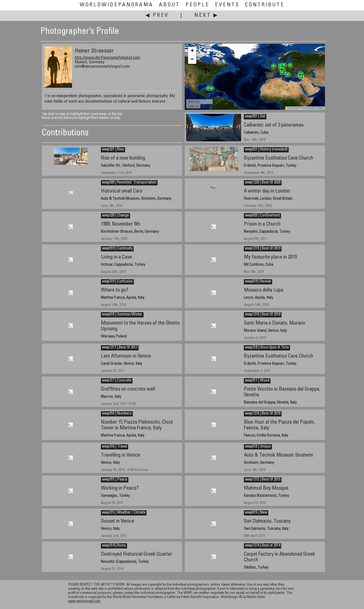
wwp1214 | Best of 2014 (263, 546)
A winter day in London (267, 191)
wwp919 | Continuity (117, 249)
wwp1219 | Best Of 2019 (263, 249)
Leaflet (290, 108)
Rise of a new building (123, 158)
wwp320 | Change (115, 216)
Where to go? (115, 290)
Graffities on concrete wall (128, 389)
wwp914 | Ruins (114, 546)
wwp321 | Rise (113, 150)
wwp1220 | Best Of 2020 (263, 183)
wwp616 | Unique (258, 447)
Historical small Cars (122, 191)
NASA (313, 108)
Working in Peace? (120, 488)
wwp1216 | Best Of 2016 (263, 414)
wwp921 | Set (255, 117)
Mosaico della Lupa (264, 290)
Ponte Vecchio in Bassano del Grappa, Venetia (282, 392)
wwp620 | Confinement (262, 216)
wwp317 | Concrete (117, 381)
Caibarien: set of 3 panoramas (274, 125)
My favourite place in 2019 (270, 257)
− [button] (192, 60)
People (198, 5)
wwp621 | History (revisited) (266, 150)
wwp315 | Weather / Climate (124, 513)
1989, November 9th (121, 224)
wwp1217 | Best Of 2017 (120, 348)
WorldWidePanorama (117, 5)
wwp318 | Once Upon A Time (267, 348)
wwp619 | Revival (258, 282)
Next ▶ (206, 16)
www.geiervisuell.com (84, 601)
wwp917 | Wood (257, 381)
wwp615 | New (256, 513)
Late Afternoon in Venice (126, 356)
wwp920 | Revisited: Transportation (129, 183)
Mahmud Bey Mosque (266, 488)
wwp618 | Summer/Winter (122, 315)
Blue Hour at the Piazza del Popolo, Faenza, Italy (279, 425)
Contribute (265, 5)
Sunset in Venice (118, 521)
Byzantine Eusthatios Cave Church (278, 158)
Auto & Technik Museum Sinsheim (278, 455)
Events (227, 5)
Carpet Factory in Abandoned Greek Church (279, 557)
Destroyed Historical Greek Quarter (136, 554)
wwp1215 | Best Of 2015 (263, 480)
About (169, 5)
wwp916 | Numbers (117, 414)
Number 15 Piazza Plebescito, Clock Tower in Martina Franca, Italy (137, 425)
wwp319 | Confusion (117, 282)
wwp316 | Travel (115, 447)
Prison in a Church (262, 224)
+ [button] (192, 51)
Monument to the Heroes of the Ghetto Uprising (140, 326)
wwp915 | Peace (115, 480)
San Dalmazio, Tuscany (267, 521)
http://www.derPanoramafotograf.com (107, 58)
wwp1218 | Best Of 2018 (263, 315)
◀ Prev (157, 16)
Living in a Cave (116, 257)
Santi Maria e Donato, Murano (275, 323)
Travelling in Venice (120, 455)
